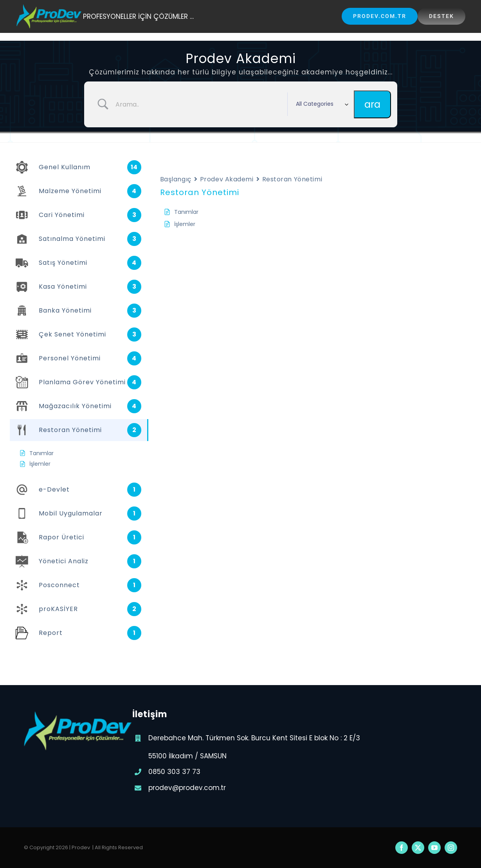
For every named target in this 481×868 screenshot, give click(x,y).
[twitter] (418, 848)
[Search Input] (198, 104)
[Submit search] (372, 104)
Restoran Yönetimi (292, 179)
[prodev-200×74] (49, 7)
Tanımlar (186, 212)
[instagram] (451, 848)
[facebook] (402, 848)
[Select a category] (321, 104)
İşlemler (185, 224)
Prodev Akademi (227, 179)
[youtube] (434, 848)
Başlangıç (176, 179)
